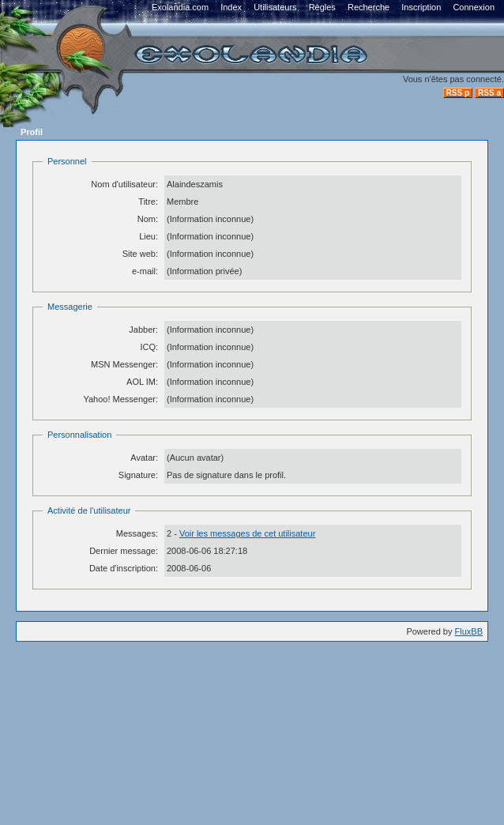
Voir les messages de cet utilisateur (247, 533)
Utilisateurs (275, 7)
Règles (322, 7)
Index (231, 7)
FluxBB (469, 631)
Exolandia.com (180, 7)
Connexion (474, 7)
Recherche (369, 7)
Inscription (421, 7)
